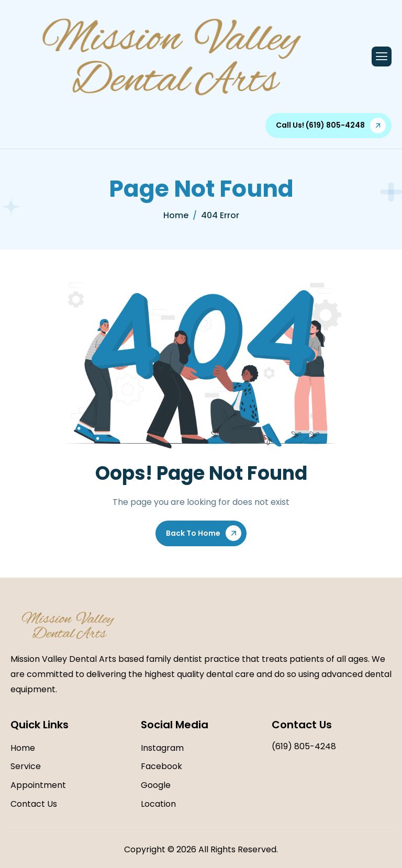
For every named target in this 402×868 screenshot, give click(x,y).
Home (23, 748)
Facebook (161, 766)
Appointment (38, 785)
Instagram (162, 748)
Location (158, 804)
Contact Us (34, 804)
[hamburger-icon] (382, 57)
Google (156, 785)
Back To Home (193, 533)
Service (26, 766)
